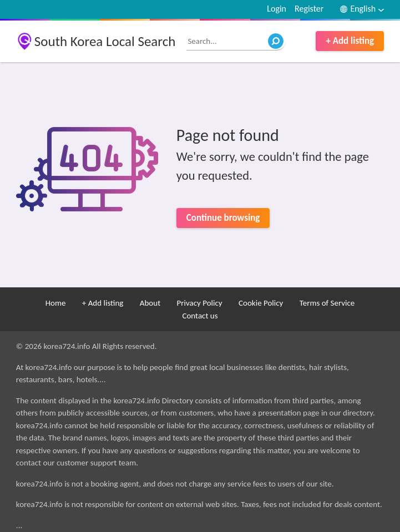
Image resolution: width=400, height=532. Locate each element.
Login (277, 9)
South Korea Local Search (105, 41)
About (150, 303)
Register (309, 9)
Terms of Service (327, 303)
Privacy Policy (200, 303)
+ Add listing (350, 41)
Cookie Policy (261, 303)
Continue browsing (223, 218)
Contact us (200, 316)
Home (56, 303)
